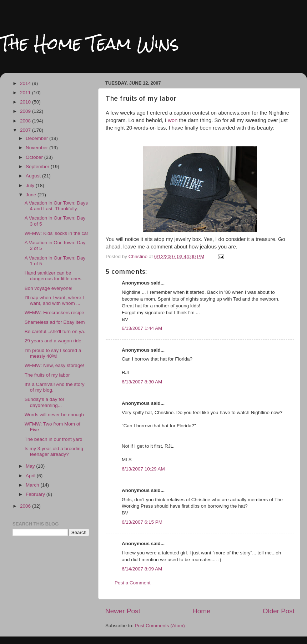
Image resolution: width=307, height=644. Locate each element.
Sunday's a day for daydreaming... (44, 402)
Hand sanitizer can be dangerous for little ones (53, 276)
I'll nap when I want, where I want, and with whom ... (54, 300)
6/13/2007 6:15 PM (142, 522)
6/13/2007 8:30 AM (142, 382)
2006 (26, 506)
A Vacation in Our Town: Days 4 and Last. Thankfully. (56, 206)
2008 (26, 121)
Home (201, 611)
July (31, 185)
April (31, 476)
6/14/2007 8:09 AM (142, 569)
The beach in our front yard (54, 439)
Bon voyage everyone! (49, 288)
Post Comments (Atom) (160, 626)
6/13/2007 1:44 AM (142, 328)
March (33, 485)
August (34, 176)
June (32, 195)
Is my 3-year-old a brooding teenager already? (54, 451)
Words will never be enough (54, 415)
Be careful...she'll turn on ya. (55, 331)
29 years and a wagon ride (53, 341)
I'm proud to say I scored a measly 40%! (53, 353)
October (35, 157)
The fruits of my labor (47, 375)
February (36, 494)
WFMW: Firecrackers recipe (54, 313)
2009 (26, 111)
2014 (26, 83)
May (31, 466)
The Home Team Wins (89, 43)
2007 (26, 130)
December (37, 138)
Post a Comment (133, 583)
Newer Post (123, 611)
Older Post (279, 611)
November (37, 148)
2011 (26, 93)
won (173, 120)
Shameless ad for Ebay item (55, 322)
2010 (26, 102)
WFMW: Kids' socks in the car (57, 233)
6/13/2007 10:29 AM (143, 469)
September (38, 167)
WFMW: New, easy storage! (54, 365)
